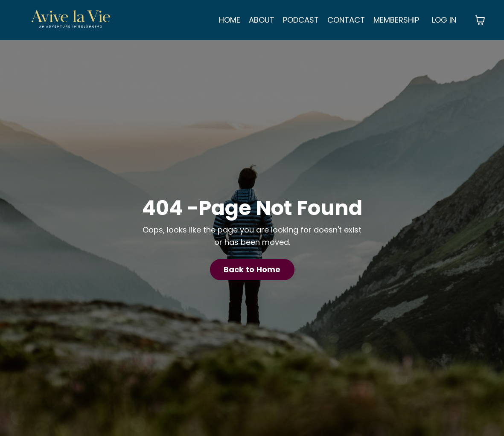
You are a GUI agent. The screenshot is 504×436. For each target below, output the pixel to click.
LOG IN (444, 20)
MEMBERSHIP (396, 20)
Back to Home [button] (252, 269)
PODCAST (301, 20)
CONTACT (346, 20)
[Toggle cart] (480, 20)
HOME (230, 20)
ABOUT (262, 20)
